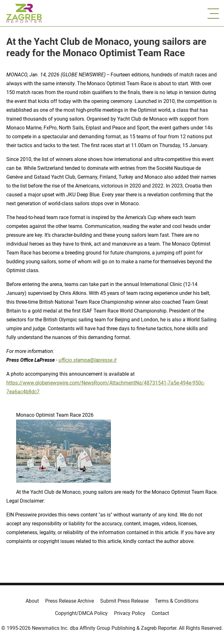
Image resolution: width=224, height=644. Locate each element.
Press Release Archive (70, 601)
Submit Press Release (124, 601)
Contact (160, 613)
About (32, 601)
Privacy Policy (130, 613)
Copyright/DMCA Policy (81, 613)
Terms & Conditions (177, 601)
